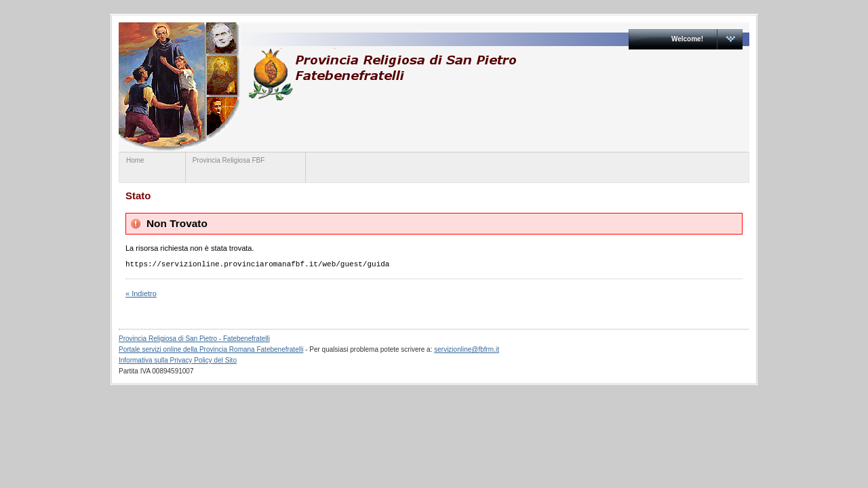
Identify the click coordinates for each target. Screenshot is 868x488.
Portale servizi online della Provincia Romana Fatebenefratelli (211, 349)
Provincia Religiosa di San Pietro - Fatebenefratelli (194, 339)
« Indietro (141, 293)
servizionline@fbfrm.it (467, 349)
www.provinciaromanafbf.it (382, 74)
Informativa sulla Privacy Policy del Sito (178, 360)
